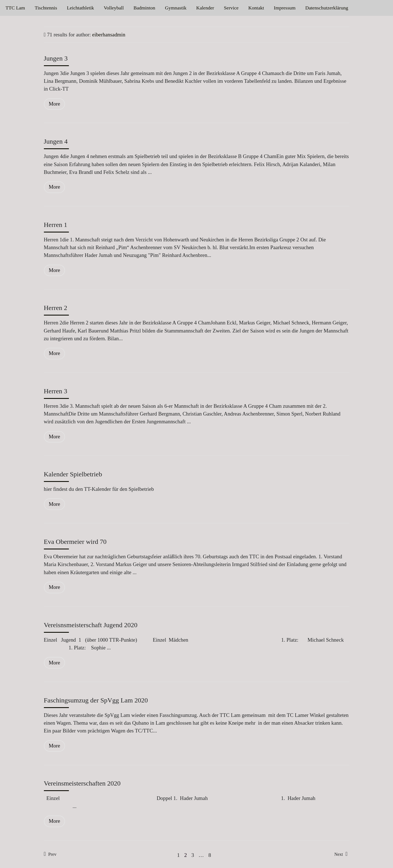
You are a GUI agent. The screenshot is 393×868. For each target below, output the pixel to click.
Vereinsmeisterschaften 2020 (82, 783)
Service (231, 8)
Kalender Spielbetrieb (73, 474)
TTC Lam (15, 8)
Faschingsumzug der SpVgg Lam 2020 (96, 700)
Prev (50, 854)
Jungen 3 (56, 58)
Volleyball (114, 8)
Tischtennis (46, 8)
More (55, 104)
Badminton (144, 8)
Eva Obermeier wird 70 (75, 542)
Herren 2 (56, 308)
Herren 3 (56, 391)
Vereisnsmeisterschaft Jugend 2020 (91, 625)
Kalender (205, 8)
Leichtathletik (81, 8)
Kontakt (256, 8)
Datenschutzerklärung (327, 8)
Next (341, 854)
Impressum (285, 8)
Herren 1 (56, 225)
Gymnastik (176, 8)
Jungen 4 (56, 141)
